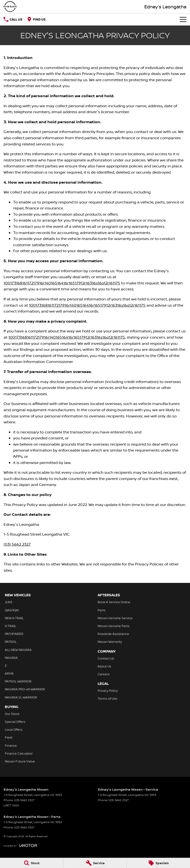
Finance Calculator (19, 753)
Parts (102, 610)
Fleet (9, 737)
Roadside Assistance (113, 634)
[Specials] (158, 863)
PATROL (11, 642)
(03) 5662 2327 (17, 544)
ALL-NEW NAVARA (18, 650)
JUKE (9, 602)
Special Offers (15, 722)
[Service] (95, 863)
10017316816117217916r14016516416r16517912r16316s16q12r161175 (62, 283)
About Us (104, 666)
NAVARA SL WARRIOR (21, 697)
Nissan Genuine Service (115, 618)
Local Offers (14, 730)
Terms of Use (107, 698)
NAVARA (11, 658)
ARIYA (9, 673)
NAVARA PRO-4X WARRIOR (25, 689)
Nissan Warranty (110, 642)
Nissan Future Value (20, 761)
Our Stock (12, 714)
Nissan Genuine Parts (114, 626)
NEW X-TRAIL (14, 618)
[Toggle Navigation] (183, 19)
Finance (11, 746)
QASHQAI (12, 610)
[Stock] (32, 863)
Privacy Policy (108, 691)
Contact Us (106, 658)
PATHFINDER (14, 634)
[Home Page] (10, 7)
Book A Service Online (114, 602)
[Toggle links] (20, 845)
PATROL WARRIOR (18, 681)
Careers (104, 674)
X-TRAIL (11, 626)
